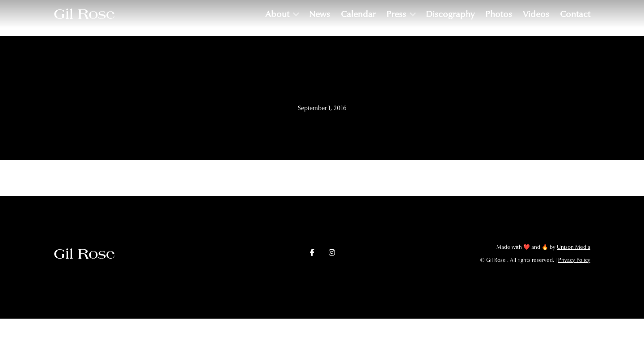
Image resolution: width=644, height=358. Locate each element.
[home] (84, 14)
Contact (575, 14)
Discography (450, 14)
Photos (499, 14)
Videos (536, 14)
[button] (282, 14)
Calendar (358, 14)
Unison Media (574, 247)
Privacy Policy (574, 260)
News (320, 14)
